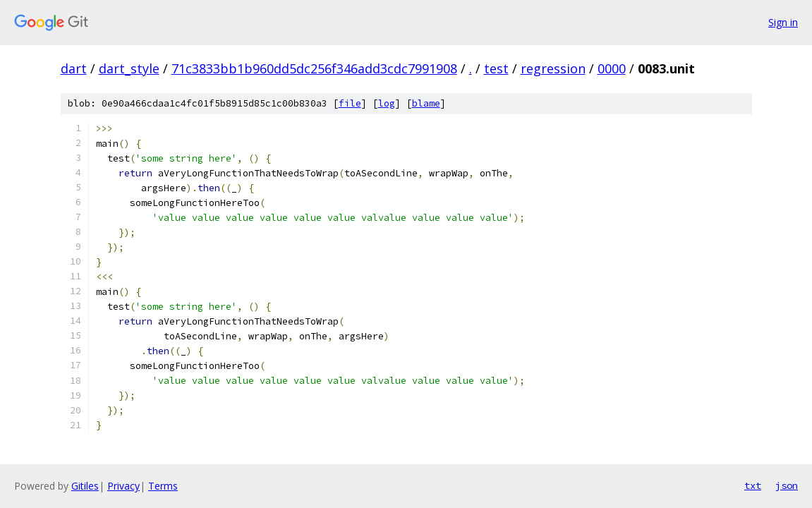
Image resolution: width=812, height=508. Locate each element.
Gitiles (85, 486)
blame (426, 103)
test (496, 68)
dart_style (129, 68)
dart (74, 68)
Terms (163, 486)
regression (553, 68)
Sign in (783, 22)
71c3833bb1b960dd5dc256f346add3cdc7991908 (314, 68)
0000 (612, 68)
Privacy (123, 486)
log (387, 103)
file (350, 103)
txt (753, 485)
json (787, 485)
